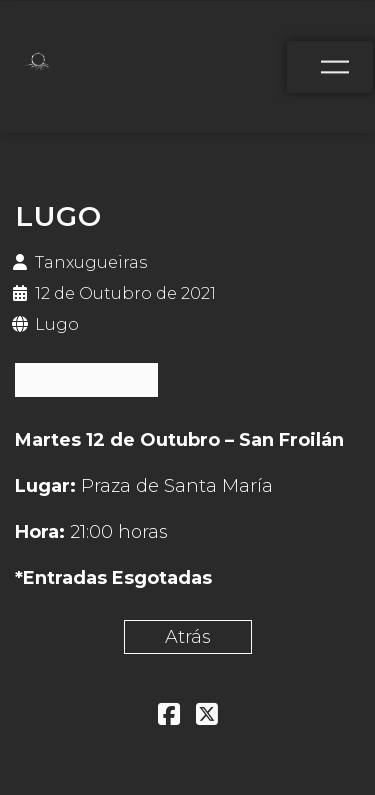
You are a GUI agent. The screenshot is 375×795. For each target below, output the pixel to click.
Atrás (188, 637)
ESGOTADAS (86, 379)
